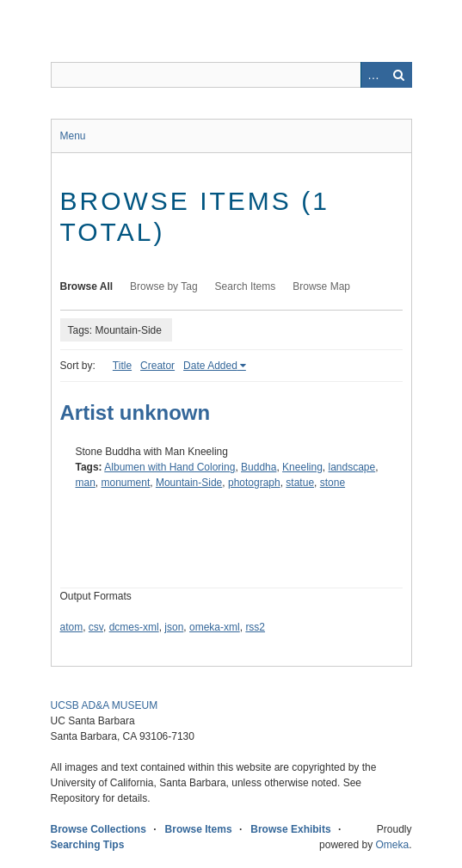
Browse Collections (99, 829)
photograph (254, 483)
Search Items (246, 286)
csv (96, 627)
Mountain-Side (189, 483)
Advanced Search (373, 75)
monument (126, 483)
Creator (157, 366)
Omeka (392, 845)
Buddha (259, 467)
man (86, 483)
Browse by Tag (164, 286)
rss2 (255, 627)
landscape (352, 467)
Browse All (87, 286)
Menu (73, 136)
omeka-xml (215, 627)
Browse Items (199, 829)
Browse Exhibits (290, 829)
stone (333, 483)
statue (300, 483)
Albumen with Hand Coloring (169, 467)
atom (72, 627)
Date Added (210, 366)
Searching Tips (88, 845)
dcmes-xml (134, 627)
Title (122, 366)
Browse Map (321, 286)
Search (399, 75)
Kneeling (302, 467)
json (174, 627)
